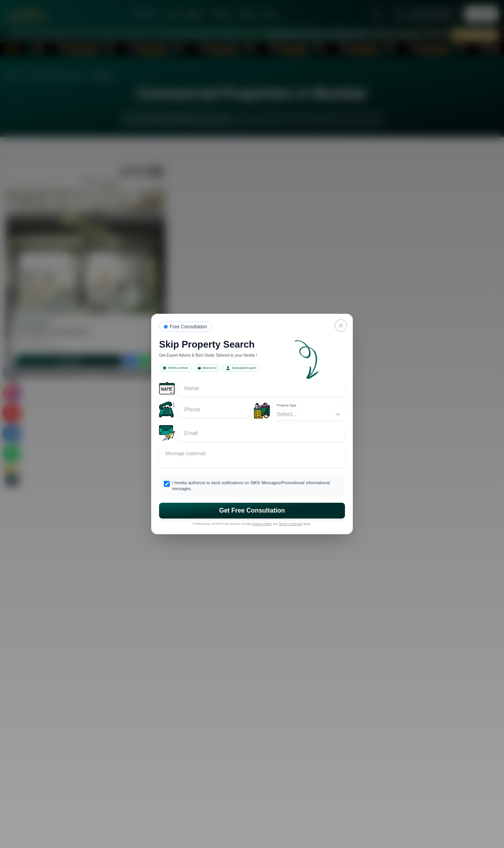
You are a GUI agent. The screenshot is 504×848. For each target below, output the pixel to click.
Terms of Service (291, 524)
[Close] (341, 326)
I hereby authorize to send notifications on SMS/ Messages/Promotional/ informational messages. (251, 486)
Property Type (287, 405)
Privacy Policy (262, 524)
